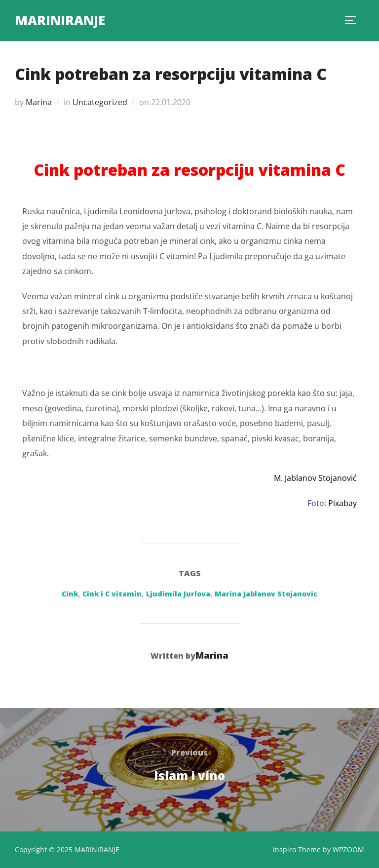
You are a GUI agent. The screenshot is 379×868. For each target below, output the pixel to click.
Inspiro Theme (297, 849)
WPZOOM (348, 849)
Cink (70, 594)
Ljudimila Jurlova (178, 594)
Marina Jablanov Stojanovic (266, 594)
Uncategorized (100, 102)
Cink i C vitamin (112, 594)
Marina (39, 102)
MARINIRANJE (60, 20)
